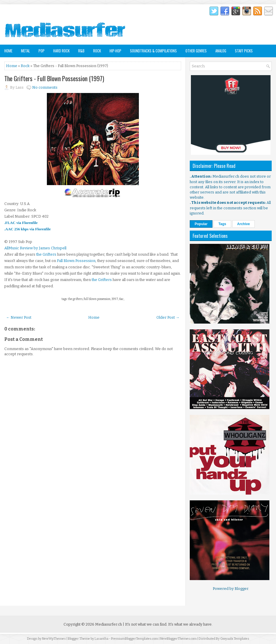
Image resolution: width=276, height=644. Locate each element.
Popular (201, 224)
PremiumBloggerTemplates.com (135, 639)
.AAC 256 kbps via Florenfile (27, 229)
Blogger (241, 589)
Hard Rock (61, 51)
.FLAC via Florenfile (21, 223)
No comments (45, 87)
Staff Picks (244, 51)
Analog (221, 51)
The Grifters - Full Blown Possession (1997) (54, 78)
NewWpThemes (54, 639)
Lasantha (101, 639)
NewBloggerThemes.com (178, 639)
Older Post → (168, 317)
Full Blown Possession (76, 261)
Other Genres (196, 51)
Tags (222, 224)
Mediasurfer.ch (109, 624)
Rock (97, 51)
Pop (42, 51)
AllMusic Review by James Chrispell (35, 248)
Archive (244, 224)
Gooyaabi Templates (235, 639)
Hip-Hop (115, 51)
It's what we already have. (190, 624)
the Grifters (46, 254)
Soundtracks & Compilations (153, 51)
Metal (25, 51)
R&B (81, 51)
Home (8, 51)
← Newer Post (19, 317)
